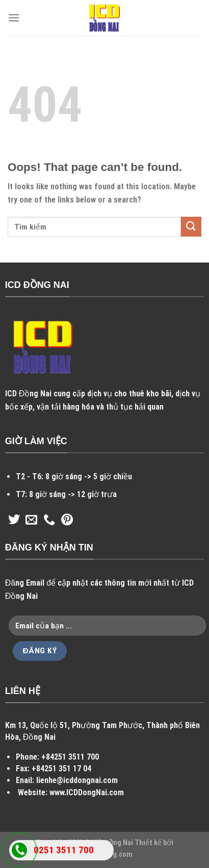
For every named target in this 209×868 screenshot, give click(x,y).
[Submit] (191, 227)
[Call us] (49, 520)
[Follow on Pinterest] (67, 520)
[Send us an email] (31, 520)
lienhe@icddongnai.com (77, 780)
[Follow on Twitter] (14, 520)
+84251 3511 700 (70, 757)
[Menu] (14, 18)
